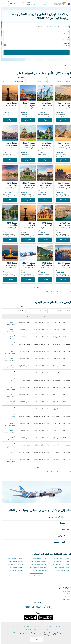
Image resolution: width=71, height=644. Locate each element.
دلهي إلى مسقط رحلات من (38, 570)
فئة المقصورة (19, 77)
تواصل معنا (67, 597)
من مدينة (19, 627)
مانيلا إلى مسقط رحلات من (15, 567)
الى (67, 38)
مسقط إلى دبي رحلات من (61, 570)
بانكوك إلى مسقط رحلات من (15, 559)
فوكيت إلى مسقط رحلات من (38, 564)
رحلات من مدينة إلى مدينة (42, 627)
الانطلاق (65, 44)
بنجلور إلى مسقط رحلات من (61, 567)
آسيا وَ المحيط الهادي (58, 517)
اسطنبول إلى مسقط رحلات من (60, 564)
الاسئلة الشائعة (66, 591)
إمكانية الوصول (66, 599)
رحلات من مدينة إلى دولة (29, 627)
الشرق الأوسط (61, 542)
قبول (36, 639)
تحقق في (37, 4)
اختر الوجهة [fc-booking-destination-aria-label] (65, 40)
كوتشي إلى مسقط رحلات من (61, 559)
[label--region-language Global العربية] (6, 4)
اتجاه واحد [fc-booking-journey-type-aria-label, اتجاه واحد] (65, 27)
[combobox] (58, 81)
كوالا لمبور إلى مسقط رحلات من (37, 567)
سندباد (14, 4)
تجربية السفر (20, 4)
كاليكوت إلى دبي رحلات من (15, 570)
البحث (35, 52)
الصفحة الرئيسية (65, 65)
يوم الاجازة (32, 4)
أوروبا (64, 530)
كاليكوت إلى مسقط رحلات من (14, 562)
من (67, 31)
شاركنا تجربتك (66, 594)
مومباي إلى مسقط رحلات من (15, 564)
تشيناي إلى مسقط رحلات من (38, 562)
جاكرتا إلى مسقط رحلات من (38, 559)
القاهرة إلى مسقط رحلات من (61, 562)
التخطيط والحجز (43, 4)
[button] (51, 27)
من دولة (14, 627)
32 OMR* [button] (42, 18)
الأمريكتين (62, 536)
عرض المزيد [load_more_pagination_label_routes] (36, 576)
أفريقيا (64, 523)
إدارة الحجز (27, 4)
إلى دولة (57, 627)
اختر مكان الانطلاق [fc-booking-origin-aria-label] (63, 33)
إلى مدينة (51, 627)
